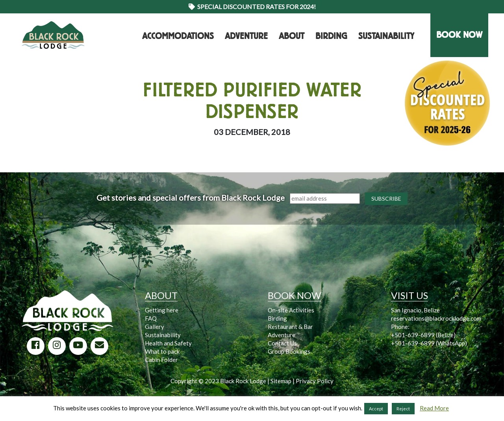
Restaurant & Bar (290, 327)
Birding (331, 36)
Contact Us (282, 343)
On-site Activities (291, 310)
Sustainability (386, 36)
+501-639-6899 (413, 335)
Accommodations (178, 36)
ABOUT (161, 295)
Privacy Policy (315, 381)
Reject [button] (403, 409)
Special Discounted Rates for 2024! (252, 6)
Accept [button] (376, 409)
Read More (434, 408)
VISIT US (409, 295)
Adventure (246, 36)
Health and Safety (168, 343)
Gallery (155, 327)
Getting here (162, 310)
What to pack (162, 351)
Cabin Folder (161, 360)
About (292, 36)
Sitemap (281, 381)
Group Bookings (289, 351)
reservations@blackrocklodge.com (436, 318)
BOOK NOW (459, 35)
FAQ (151, 318)
